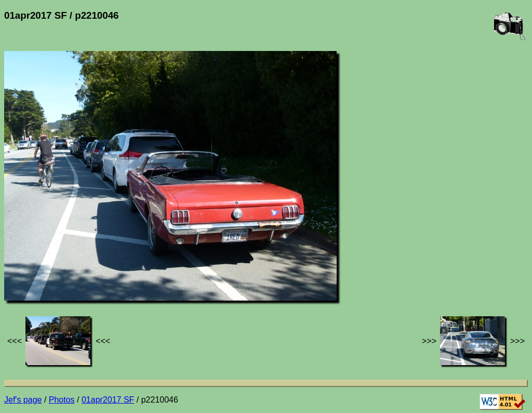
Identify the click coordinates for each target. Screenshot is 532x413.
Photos (62, 400)
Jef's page (23, 400)
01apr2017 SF (108, 400)
